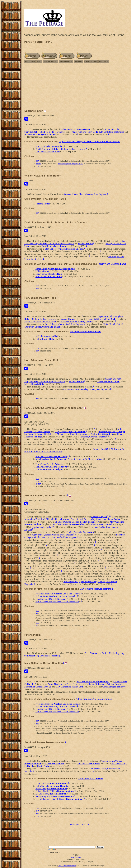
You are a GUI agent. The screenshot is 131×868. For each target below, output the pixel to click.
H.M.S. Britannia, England (78, 532)
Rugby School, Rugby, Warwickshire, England (52, 535)
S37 (37, 161)
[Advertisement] (76, 88)
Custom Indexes (50, 61)
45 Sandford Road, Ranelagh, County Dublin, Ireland (87, 389)
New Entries (30, 61)
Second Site (72, 866)
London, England (99, 517)
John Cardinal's (63, 866)
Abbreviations (66, 61)
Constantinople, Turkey (42, 527)
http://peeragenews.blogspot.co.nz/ (70, 164)
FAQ (39, 61)
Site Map (78, 61)
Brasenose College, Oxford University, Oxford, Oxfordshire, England (75, 536)
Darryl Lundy (76, 857)
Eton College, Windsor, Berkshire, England (64, 249)
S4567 (38, 484)
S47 (37, 808)
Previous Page (91, 61)
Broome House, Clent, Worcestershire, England (85, 194)
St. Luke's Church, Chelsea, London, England (75, 522)
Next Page (104, 61)
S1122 (38, 164)
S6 (37, 613)
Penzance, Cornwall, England (93, 437)
